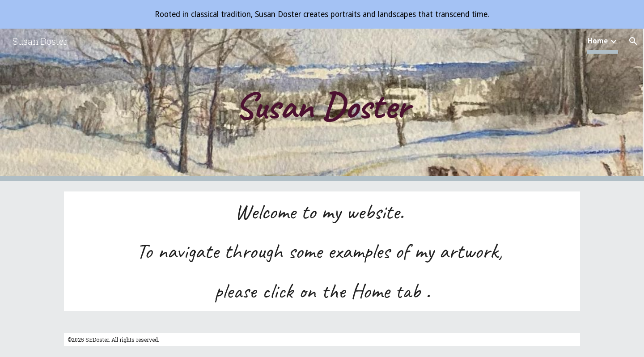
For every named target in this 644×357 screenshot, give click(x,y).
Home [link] (598, 41)
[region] (322, 14)
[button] (633, 41)
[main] (322, 105)
